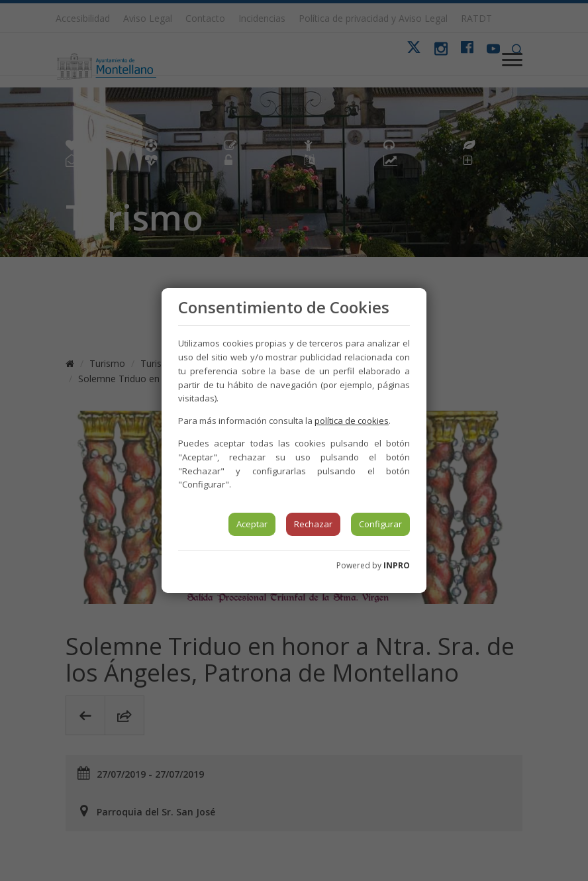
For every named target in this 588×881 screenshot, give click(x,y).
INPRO (397, 565)
